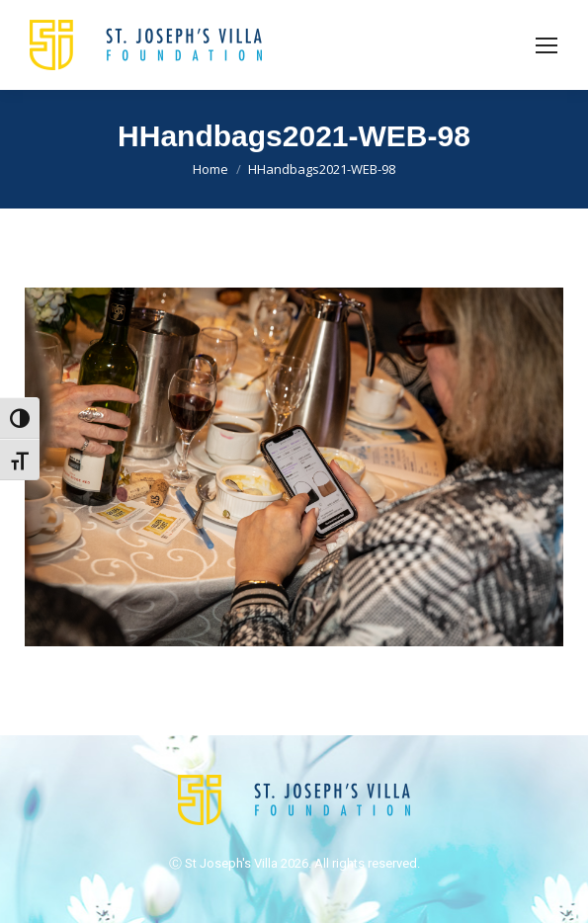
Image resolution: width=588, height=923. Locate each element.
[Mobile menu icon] (546, 45)
